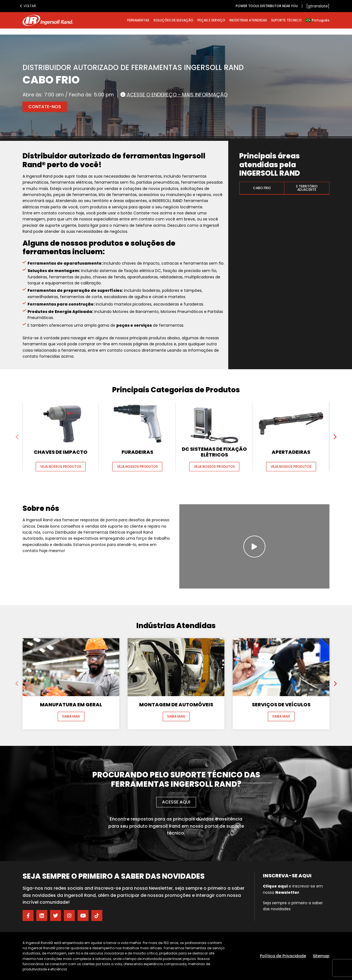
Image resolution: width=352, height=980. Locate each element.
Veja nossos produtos (61, 467)
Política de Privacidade (283, 956)
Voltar (28, 6)
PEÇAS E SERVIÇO (211, 20)
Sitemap (321, 956)
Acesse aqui (176, 802)
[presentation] (17, 437)
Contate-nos (45, 107)
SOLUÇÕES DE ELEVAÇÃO (173, 20)
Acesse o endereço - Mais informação (174, 94)
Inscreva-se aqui (287, 876)
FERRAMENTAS (138, 20)
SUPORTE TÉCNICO (286, 20)
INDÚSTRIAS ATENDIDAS (248, 20)
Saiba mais (71, 716)
